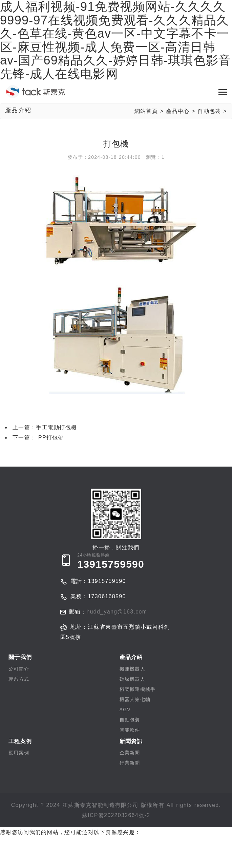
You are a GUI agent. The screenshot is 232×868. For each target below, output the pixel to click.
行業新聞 (130, 763)
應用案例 (19, 753)
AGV (125, 710)
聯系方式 (19, 679)
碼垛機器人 (133, 679)
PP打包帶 (50, 438)
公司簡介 (19, 669)
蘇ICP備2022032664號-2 (116, 815)
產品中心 (178, 111)
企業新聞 (130, 753)
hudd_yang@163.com (117, 612)
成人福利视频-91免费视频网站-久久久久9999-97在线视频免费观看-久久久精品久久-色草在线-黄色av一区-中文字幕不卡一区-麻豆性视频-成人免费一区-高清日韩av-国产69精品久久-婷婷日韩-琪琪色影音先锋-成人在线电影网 (113, 853)
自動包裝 (209, 111)
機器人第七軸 (135, 699)
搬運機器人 (133, 669)
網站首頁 (146, 111)
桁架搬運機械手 (138, 689)
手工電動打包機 (56, 427)
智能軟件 (130, 730)
